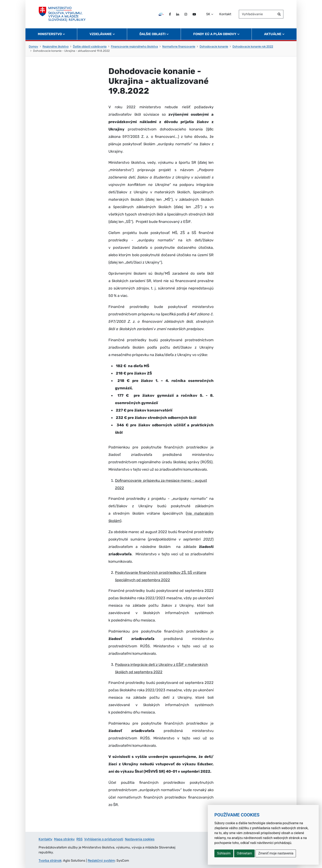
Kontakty (45, 839)
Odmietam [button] (244, 853)
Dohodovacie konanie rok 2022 (253, 47)
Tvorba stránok (50, 861)
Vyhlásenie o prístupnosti (104, 839)
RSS (79, 839)
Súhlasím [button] (224, 853)
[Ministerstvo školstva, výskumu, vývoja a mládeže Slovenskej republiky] (62, 14)
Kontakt (225, 14)
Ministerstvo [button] (50, 34)
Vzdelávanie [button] (101, 34)
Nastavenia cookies (140, 839)
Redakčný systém (101, 861)
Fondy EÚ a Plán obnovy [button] (215, 34)
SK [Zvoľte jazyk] (208, 14)
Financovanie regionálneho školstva (134, 47)
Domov (33, 47)
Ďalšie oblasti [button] (152, 34)
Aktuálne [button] (273, 34)
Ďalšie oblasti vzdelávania (90, 47)
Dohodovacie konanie (214, 47)
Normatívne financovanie (179, 47)
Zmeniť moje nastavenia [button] (276, 853)
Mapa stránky (64, 839)
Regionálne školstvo (56, 47)
